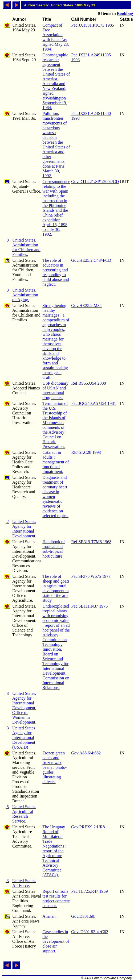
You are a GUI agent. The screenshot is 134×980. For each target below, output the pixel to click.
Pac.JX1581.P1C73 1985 (92, 25)
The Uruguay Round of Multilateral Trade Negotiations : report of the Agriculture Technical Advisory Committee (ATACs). (54, 851)
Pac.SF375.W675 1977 (91, 576)
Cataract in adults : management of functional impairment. (56, 462)
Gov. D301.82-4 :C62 (90, 932)
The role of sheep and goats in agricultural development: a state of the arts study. (56, 588)
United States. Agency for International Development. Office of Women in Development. (24, 708)
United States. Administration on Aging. (25, 295)
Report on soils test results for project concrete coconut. (56, 898)
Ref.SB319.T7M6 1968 (91, 542)
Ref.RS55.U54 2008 (88, 383)
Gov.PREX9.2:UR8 (88, 827)
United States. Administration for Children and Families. (26, 247)
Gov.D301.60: (83, 916)
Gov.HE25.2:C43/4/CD (91, 260)
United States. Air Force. (24, 883)
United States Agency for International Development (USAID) (24, 738)
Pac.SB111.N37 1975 (89, 606)
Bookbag (125, 13)
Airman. (49, 916)
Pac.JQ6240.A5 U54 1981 (94, 403)
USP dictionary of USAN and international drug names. (55, 390)
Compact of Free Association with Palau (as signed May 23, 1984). (56, 37)
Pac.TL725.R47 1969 (89, 891)
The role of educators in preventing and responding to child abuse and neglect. (56, 272)
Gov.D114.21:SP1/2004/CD (95, 182)
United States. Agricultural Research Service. (24, 814)
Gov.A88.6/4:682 (86, 753)
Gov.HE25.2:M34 (86, 306)
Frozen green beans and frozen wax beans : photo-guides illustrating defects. (54, 767)
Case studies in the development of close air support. (56, 941)
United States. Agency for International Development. (24, 529)
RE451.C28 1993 (86, 452)
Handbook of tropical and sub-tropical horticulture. (54, 549)
